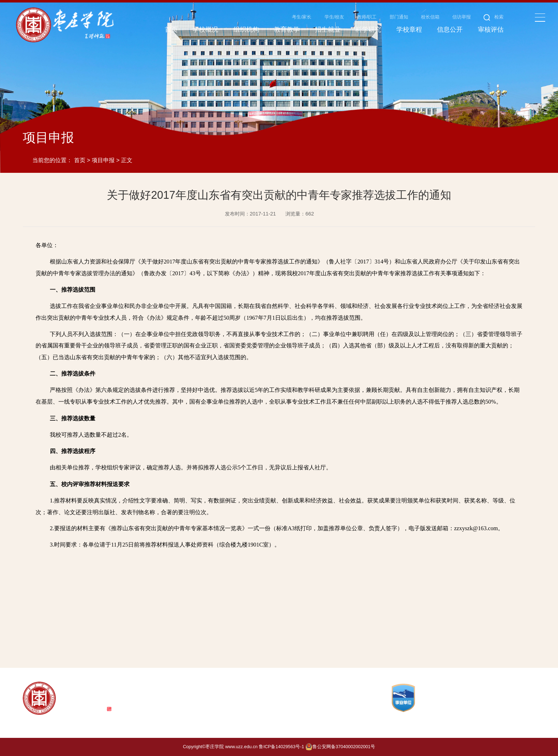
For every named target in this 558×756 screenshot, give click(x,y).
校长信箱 (430, 17)
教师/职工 (367, 17)
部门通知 (399, 17)
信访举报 (462, 17)
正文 (127, 160)
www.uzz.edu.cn (241, 747)
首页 (80, 160)
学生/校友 (335, 17)
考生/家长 (302, 17)
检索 (494, 17)
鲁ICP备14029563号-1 (281, 747)
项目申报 (103, 160)
